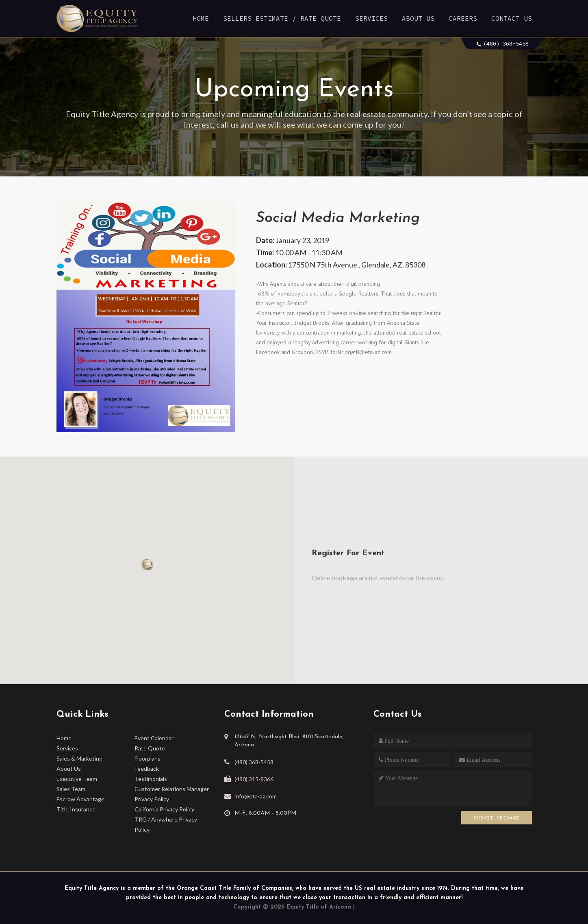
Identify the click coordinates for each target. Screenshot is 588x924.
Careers (463, 18)
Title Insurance (76, 809)
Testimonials (151, 779)
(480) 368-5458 (506, 43)
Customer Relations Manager (172, 789)
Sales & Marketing (79, 758)
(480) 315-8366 (254, 779)
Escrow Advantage (80, 799)
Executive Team (77, 779)
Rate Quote (150, 748)
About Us (418, 18)
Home (201, 18)
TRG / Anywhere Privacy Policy (166, 824)
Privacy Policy (152, 799)
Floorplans (148, 758)
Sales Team (71, 789)
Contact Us (512, 18)
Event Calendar (154, 738)
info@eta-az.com (256, 796)
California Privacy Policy (164, 809)
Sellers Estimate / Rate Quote (282, 18)
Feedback (147, 769)
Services (371, 18)
